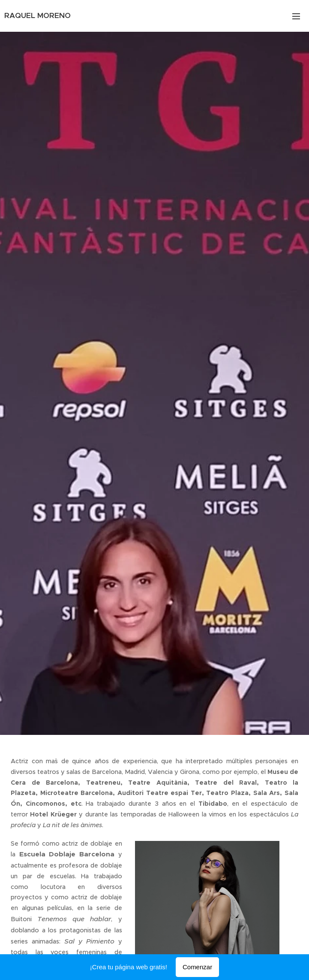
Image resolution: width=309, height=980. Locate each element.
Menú (296, 16)
